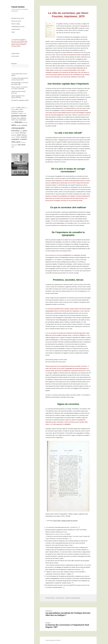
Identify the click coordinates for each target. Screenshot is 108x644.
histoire (68, 598)
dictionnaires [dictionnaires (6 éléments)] (15, 113)
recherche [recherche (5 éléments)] (17, 133)
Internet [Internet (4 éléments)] (13, 120)
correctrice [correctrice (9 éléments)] (14, 111)
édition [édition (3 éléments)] (13, 147)
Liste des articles (15, 56)
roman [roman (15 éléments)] (19, 135)
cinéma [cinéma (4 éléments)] (17, 109)
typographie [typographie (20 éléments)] (15, 139)
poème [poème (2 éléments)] (21, 131)
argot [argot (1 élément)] (27, 108)
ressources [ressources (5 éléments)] (14, 135)
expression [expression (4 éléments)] (21, 113)
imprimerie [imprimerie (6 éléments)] (23, 118)
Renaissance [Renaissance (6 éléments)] (23, 133)
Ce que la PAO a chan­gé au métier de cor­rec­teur (65, 521)
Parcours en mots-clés (16, 21)
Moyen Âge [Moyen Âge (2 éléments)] (25, 122)
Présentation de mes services (18, 18)
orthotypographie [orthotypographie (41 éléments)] (18, 128)
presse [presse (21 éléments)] (25, 131)
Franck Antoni (18, 7)
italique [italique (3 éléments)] (17, 120)
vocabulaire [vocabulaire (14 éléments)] (23, 139)
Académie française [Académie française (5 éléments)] (21, 108)
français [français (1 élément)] (25, 113)
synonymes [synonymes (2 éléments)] (13, 137)
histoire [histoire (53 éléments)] (23, 116)
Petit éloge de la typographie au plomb (20, 100)
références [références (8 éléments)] (24, 135)
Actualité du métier (16, 29)
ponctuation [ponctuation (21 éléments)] (15, 131)
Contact (13, 32)
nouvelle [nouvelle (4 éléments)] (19, 125)
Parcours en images (16, 24)
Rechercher (14, 64)
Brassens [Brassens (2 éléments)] (13, 109)
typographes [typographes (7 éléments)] (24, 137)
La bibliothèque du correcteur (18, 27)
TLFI (69, 574)
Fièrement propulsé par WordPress (53, 640)
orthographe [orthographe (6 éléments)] (24, 125)
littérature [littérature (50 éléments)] (18, 122)
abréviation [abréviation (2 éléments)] (13, 108)
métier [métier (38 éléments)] (14, 125)
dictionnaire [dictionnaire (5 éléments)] (21, 111)
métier (73, 598)
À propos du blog (15, 53)
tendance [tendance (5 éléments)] (18, 137)
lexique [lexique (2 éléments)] (13, 122)
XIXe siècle (77, 598)
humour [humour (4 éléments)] (18, 118)
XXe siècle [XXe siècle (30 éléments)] (21, 145)
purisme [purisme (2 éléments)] (13, 133)
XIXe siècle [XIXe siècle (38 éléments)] (16, 142)
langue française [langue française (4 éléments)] (23, 120)
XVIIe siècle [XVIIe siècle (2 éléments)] (23, 142)
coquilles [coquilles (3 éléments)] (21, 109)
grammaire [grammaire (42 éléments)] (16, 116)
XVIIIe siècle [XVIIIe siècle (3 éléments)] (14, 145)
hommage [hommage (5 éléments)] (14, 118)
